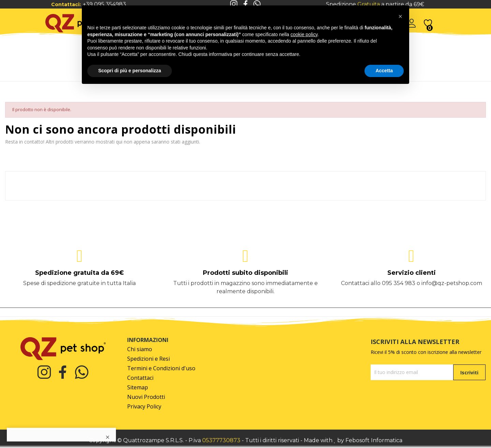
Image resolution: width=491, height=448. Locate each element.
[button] (400, 16)
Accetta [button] (384, 71)
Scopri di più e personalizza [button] (130, 71)
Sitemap (138, 387)
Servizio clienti (412, 273)
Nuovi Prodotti (146, 397)
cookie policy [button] (304, 34)
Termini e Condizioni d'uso (161, 368)
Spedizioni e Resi (148, 359)
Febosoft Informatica (374, 440)
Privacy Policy (144, 407)
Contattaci (140, 378)
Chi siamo (140, 349)
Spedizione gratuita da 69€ (79, 273)
